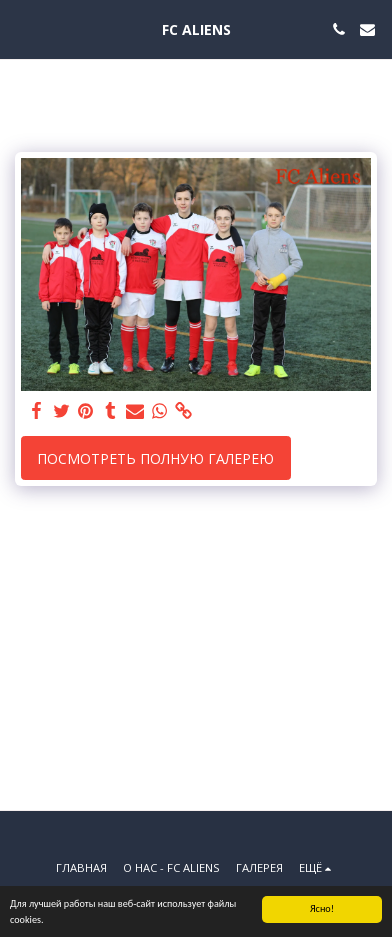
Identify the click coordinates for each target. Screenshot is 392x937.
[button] (22, 28)
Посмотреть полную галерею (155, 458)
